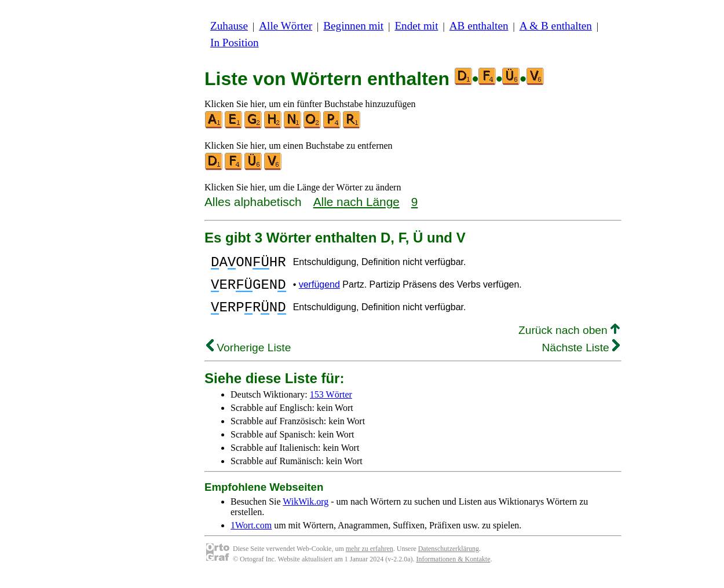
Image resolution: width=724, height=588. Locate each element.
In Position (235, 43)
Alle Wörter (286, 26)
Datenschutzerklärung (449, 559)
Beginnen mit (353, 26)
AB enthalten (479, 26)
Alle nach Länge (356, 202)
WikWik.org (306, 512)
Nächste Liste (581, 358)
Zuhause (229, 26)
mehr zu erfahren (370, 559)
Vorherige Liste (248, 358)
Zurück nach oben (569, 341)
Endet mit (416, 26)
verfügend (319, 290)
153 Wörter (331, 405)
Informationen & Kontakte (454, 569)
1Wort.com (251, 536)
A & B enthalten (556, 26)
